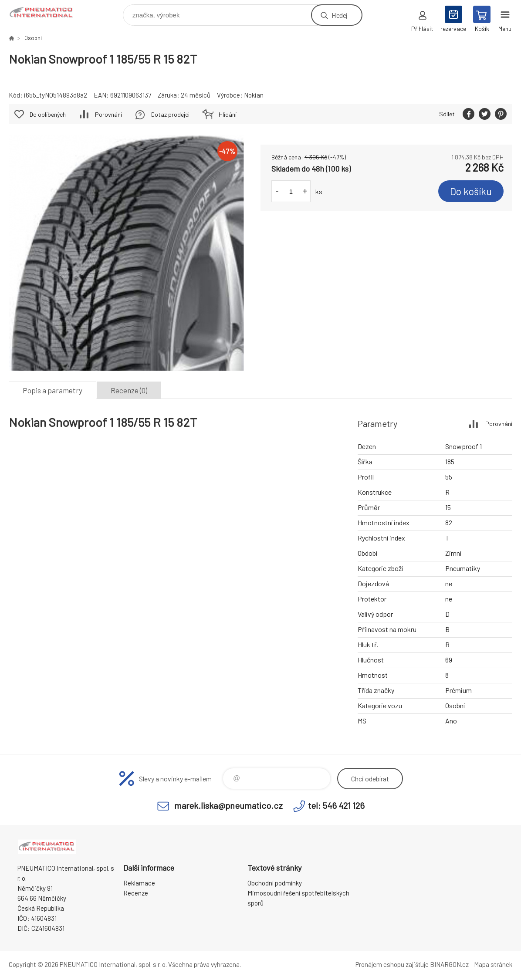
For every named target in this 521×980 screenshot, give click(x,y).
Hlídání (228, 114)
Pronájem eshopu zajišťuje (392, 964)
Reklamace (139, 883)
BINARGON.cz (449, 964)
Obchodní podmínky (275, 883)
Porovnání (108, 114)
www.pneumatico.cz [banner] (47, 13)
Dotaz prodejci (170, 114)
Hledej (339, 15)
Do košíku (471, 191)
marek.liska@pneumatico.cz (228, 805)
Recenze (136, 893)
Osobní (33, 38)
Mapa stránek (493, 964)
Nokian (254, 95)
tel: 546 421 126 (336, 805)
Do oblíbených (48, 114)
